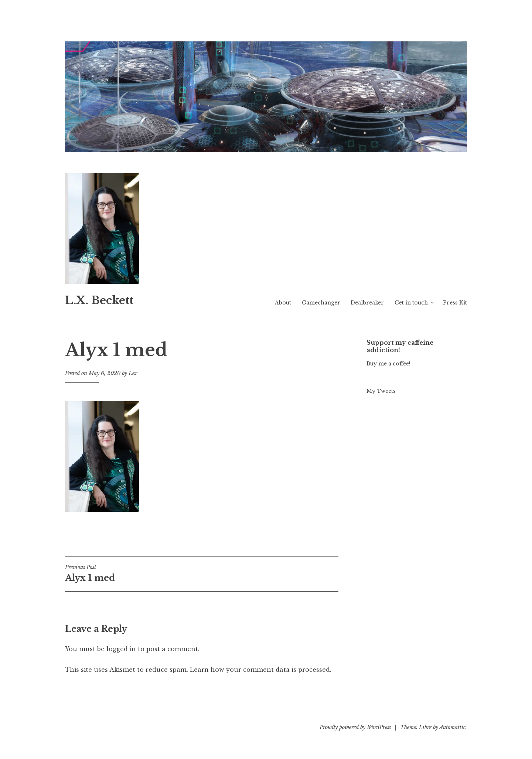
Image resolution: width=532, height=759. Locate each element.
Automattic (452, 727)
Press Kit (455, 303)
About (283, 303)
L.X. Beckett (99, 300)
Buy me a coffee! (388, 364)
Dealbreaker (367, 303)
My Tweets (381, 391)
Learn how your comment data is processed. (261, 670)
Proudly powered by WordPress (355, 727)
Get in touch (411, 303)
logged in (121, 649)
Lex (133, 373)
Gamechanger (321, 303)
